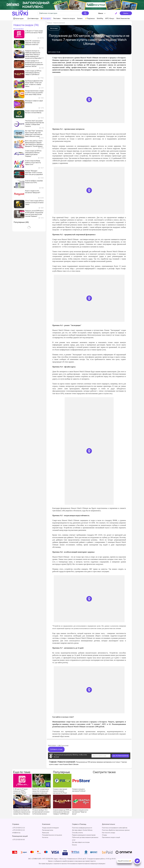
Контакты (45, 837)
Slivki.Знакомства (123, 18)
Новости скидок (69, 18)
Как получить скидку (109, 833)
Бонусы (74, 845)
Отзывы (104, 835)
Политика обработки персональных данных (116, 830)
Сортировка (19, 29)
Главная (49, 23)
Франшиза (45, 833)
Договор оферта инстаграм (81, 842)
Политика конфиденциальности (82, 828)
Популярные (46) (21, 222)
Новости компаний (59, 23)
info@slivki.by (16, 833)
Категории (19, 19)
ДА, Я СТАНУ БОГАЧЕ (120, 756)
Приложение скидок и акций (111, 837)
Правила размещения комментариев (84, 835)
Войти (126, 13)
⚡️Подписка (90, 18)
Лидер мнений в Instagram (51, 828)
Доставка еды (33, 18)
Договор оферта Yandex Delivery (82, 830)
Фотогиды (54, 28)
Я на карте (47, 18)
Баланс (80, 18)
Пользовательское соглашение (52, 835)
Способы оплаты (77, 833)
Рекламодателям (48, 830)
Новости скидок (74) (26, 25)
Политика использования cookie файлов (115, 828)
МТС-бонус (110, 18)
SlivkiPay (100, 18)
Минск (101, 13)
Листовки (57, 18)
